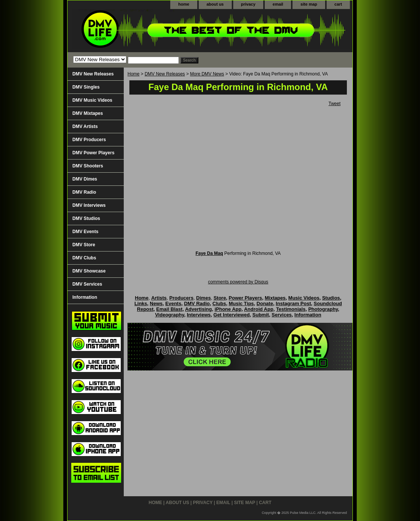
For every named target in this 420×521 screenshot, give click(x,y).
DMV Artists (85, 126)
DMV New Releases (165, 74)
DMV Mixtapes (88, 113)
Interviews (199, 315)
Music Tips (241, 303)
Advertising (198, 309)
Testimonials (291, 309)
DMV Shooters (88, 166)
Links (141, 303)
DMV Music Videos (92, 100)
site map (309, 4)
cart (338, 4)
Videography (169, 315)
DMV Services (87, 284)
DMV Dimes (85, 179)
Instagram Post (293, 303)
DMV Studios (86, 218)
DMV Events (85, 232)
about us (215, 4)
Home (133, 74)
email (278, 4)
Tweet (334, 104)
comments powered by (238, 282)
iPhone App (228, 309)
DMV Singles (86, 87)
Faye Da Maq (209, 253)
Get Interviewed (232, 315)
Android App (259, 309)
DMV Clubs (84, 258)
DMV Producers (89, 140)
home (184, 4)
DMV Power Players (93, 153)
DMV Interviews (89, 205)
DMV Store (84, 245)
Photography (323, 309)
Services (282, 315)
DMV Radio (84, 192)
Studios (331, 298)
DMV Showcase (89, 271)
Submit (261, 315)
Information (85, 297)
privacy (248, 4)
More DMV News (207, 74)
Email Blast (169, 309)
